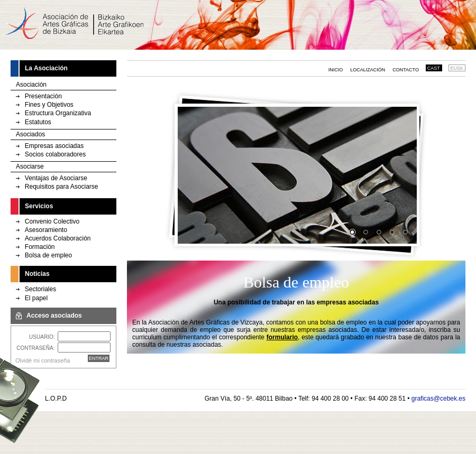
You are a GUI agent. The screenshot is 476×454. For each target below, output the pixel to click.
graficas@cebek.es (438, 399)
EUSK (457, 68)
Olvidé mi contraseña (43, 360)
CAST (434, 68)
